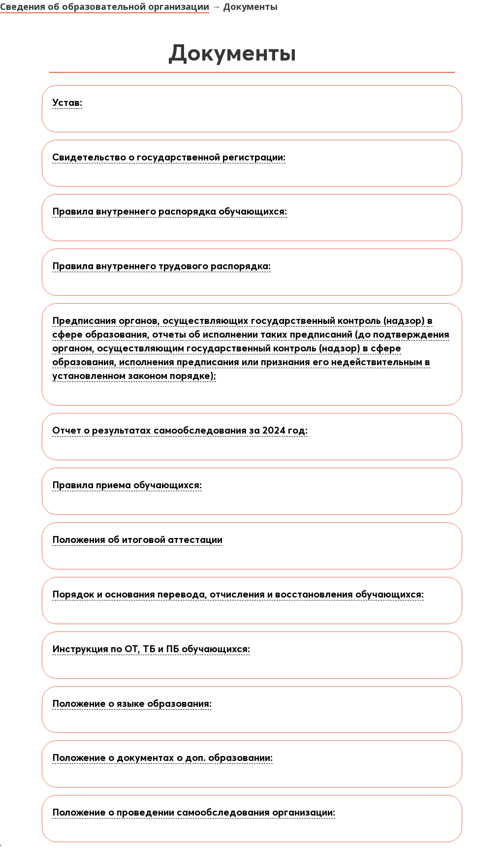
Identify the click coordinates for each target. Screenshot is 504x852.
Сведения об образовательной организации (105, 6)
